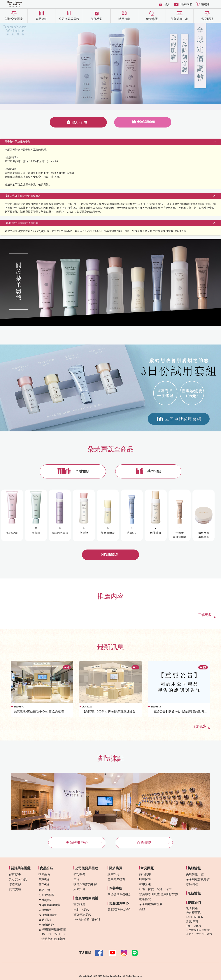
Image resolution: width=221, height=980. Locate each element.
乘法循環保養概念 (119, 894)
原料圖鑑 (192, 884)
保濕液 (45, 910)
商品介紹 (41, 19)
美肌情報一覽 (195, 874)
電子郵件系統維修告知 (17, 142)
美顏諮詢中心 (180, 19)
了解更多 (205, 615)
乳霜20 (45, 920)
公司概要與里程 (69, 19)
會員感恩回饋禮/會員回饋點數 (159, 894)
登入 (167, 4)
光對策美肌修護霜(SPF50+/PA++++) (52, 932)
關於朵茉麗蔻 (14, 19)
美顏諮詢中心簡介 (119, 909)
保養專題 (152, 19)
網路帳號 (145, 899)
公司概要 (79, 874)
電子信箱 (192, 908)
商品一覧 (44, 890)
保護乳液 (46, 925)
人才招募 (79, 889)
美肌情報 (97, 19)
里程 (76, 879)
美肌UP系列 (81, 909)
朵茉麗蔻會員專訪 (198, 879)
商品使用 (145, 874)
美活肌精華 (48, 915)
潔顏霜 (45, 900)
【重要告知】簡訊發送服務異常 (23, 196)
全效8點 (82, 471)
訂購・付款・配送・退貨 (155, 889)
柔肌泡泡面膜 (49, 905)
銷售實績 (15, 889)
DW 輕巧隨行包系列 (87, 919)
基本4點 (154, 471)
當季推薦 (79, 904)
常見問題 (207, 19)
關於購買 (116, 868)
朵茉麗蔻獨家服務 (151, 904)
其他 (142, 909)
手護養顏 (15, 884)
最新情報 (194, 893)
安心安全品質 (18, 879)
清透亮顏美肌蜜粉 (52, 939)
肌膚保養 (145, 879)
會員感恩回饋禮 (87, 898)
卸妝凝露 (46, 895)
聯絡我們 (186, 4)
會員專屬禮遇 (116, 879)
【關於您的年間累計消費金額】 (23, 223)
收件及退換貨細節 (85, 884)
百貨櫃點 (144, 843)
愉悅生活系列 (82, 914)
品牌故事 (15, 874)
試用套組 (145, 884)
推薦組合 (44, 874)
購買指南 (124, 19)
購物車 (206, 4)
